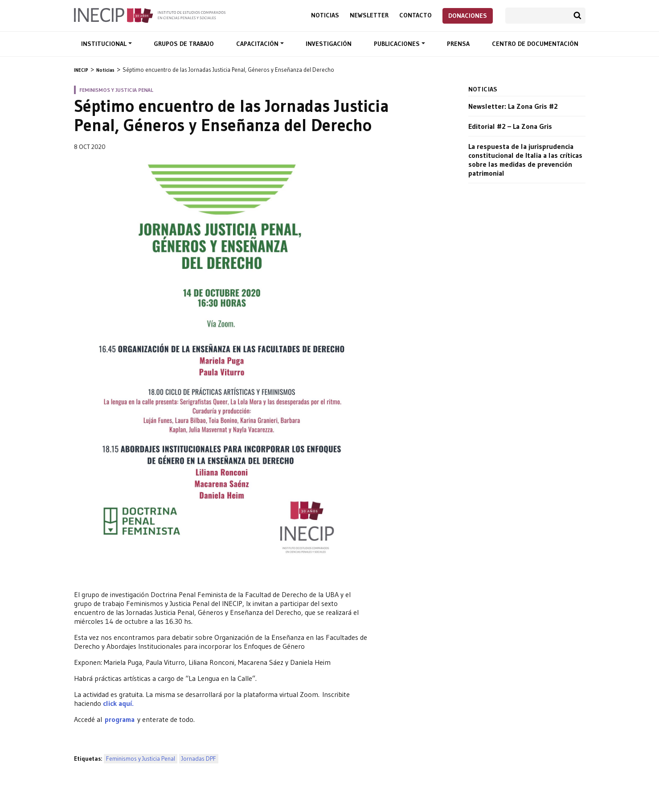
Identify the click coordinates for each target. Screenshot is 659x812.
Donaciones (468, 16)
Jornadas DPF (199, 759)
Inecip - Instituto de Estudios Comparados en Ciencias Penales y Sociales (150, 15)
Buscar (577, 16)
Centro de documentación (535, 44)
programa (121, 719)
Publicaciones (398, 44)
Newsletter (369, 15)
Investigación (329, 44)
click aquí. (118, 703)
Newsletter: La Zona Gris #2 (513, 106)
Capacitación (258, 44)
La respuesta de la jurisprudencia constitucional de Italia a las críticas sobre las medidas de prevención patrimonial (525, 160)
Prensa (458, 44)
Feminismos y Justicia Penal (141, 759)
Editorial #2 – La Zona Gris (510, 126)
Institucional (105, 44)
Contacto (415, 15)
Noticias (325, 15)
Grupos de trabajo (184, 44)
